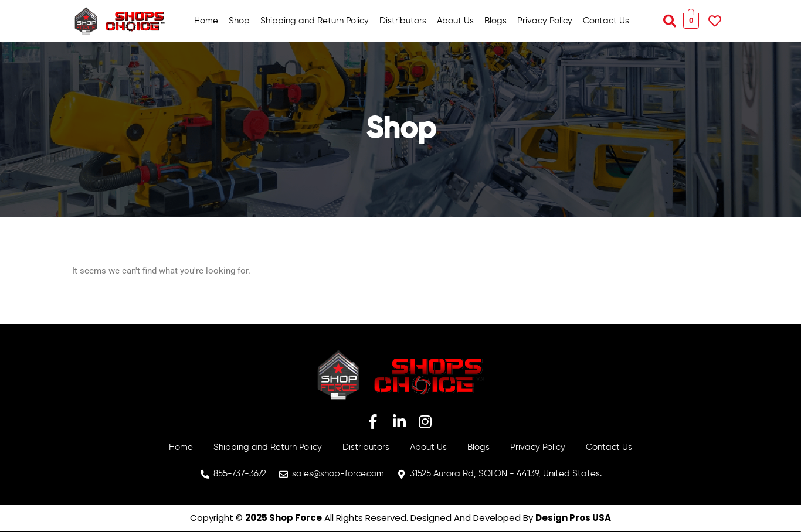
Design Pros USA (573, 518)
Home (206, 21)
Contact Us (606, 21)
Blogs (495, 21)
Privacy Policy (545, 21)
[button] (670, 21)
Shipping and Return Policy (315, 21)
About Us (455, 21)
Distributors (403, 21)
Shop (239, 21)
